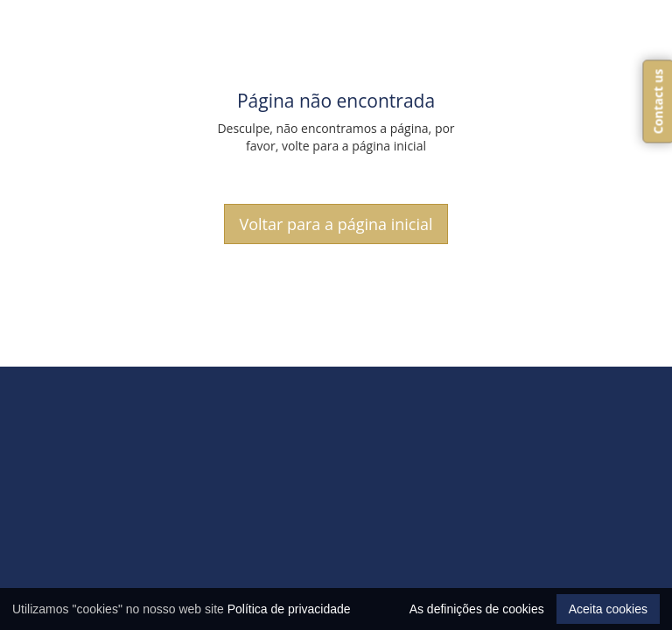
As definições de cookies (477, 609)
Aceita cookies (608, 609)
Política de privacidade (289, 609)
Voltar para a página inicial (336, 224)
